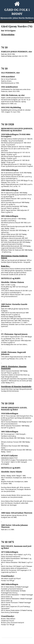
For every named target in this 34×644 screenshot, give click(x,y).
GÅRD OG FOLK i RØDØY (17, 12)
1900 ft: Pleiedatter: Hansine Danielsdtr (14, 367)
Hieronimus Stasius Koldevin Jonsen (14, 257)
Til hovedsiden (8, 35)
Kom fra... (6, 266)
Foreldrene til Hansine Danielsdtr (16, 387)
